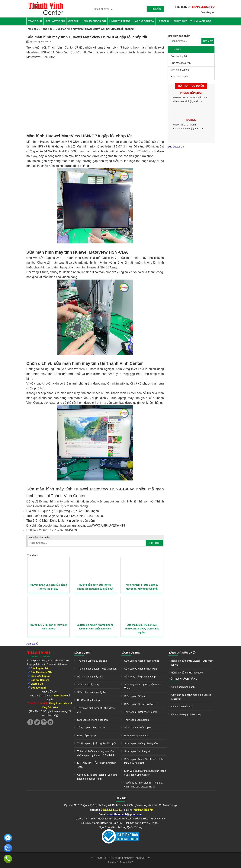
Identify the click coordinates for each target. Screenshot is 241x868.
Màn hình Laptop (180, 70)
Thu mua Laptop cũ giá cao (92, 661)
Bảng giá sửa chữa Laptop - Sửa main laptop (192, 663)
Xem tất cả (32, 644)
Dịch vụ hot (83, 653)
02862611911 (181, 98)
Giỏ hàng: (207, 12)
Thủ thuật (180, 21)
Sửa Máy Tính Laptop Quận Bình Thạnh (142, 686)
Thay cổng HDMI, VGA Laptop (141, 712)
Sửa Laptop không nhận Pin (92, 720)
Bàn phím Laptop (180, 76)
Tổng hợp (47, 29)
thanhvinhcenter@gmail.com (189, 128)
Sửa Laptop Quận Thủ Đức (139, 704)
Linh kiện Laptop (120, 21)
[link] (46, 14)
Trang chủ (35, 21)
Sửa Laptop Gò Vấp (135, 696)
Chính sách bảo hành (183, 687)
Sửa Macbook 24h (95, 21)
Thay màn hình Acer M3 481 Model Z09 (96, 710)
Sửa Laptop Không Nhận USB (141, 669)
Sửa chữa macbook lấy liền (92, 692)
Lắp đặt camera (144, 21)
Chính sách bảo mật (182, 706)
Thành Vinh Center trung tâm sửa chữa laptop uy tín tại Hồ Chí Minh (96, 753)
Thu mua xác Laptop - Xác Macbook (97, 669)
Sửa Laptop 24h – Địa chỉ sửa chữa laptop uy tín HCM (144, 761)
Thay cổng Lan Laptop (137, 720)
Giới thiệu (74, 21)
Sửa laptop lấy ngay (88, 684)
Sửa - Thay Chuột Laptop (138, 728)
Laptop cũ (164, 21)
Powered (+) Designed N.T (121, 862)
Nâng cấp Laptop (87, 735)
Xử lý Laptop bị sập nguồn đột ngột (96, 743)
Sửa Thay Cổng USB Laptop (140, 677)
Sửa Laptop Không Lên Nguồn (141, 743)
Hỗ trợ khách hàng (183, 679)
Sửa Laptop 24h (55, 21)
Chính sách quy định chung (186, 714)
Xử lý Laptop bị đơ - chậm (91, 728)
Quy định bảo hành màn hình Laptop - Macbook (192, 697)
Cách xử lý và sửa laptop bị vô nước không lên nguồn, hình (97, 777)
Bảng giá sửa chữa (182, 653)
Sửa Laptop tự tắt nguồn (138, 751)
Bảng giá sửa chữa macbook (187, 673)
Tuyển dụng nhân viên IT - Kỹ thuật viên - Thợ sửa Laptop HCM (143, 785)
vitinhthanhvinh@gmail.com (188, 101)
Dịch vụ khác (131, 653)
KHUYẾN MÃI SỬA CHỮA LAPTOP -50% (96, 765)
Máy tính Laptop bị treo (137, 735)
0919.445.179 (181, 125)
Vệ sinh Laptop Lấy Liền (90, 677)
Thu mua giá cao (201, 21)
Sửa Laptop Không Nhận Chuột (141, 661)
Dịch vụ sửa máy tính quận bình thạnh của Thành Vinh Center (145, 773)
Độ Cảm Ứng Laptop (88, 700)
